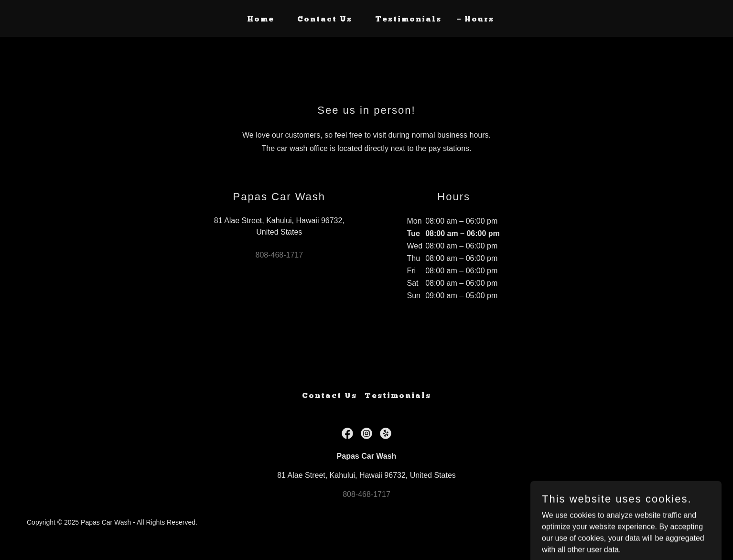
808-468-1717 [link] (280, 255)
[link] (347, 433)
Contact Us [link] (325, 20)
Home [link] (261, 20)
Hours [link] (479, 20)
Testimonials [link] (408, 20)
